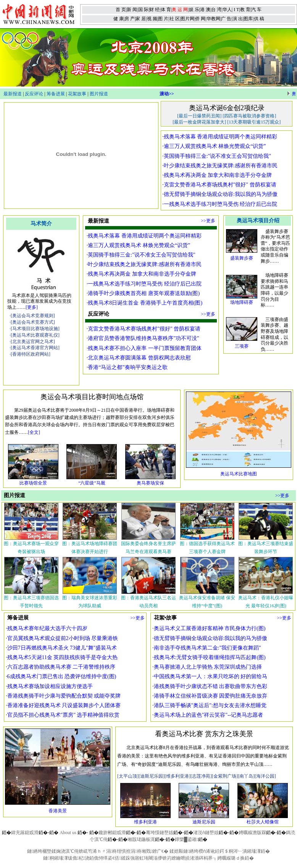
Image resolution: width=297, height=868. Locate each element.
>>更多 (208, 221)
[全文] (34, 432)
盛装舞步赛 (242, 258)
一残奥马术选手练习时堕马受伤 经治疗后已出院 (221, 204)
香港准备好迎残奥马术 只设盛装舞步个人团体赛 (64, 705)
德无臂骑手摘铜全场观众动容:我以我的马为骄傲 (221, 194)
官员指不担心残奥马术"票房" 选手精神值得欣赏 (64, 715)
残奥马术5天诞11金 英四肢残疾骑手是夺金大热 (63, 657)
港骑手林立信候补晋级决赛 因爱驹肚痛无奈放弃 (211, 696)
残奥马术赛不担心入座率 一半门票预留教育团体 (145, 348)
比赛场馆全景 (33, 483)
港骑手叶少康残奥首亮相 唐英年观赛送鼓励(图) (144, 293)
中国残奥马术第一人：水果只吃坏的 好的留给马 (211, 676)
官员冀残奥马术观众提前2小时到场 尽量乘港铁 (63, 638)
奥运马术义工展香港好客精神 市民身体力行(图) (210, 628)
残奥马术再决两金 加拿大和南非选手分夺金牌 (218, 175)
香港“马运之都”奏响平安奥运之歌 (128, 367)
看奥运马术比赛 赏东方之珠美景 (204, 734)
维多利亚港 (145, 822)
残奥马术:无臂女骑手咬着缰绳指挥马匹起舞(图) (210, 657)
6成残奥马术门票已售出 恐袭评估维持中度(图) (62, 676)
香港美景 (58, 811)
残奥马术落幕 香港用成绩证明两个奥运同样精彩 (221, 137)
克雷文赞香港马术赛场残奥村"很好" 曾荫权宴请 (220, 185)
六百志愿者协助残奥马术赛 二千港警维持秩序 (61, 667)
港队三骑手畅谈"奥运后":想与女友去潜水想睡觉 (210, 705)
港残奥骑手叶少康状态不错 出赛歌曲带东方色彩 (211, 686)
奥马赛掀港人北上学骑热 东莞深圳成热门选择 (208, 667)
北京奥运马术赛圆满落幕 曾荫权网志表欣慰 (139, 358)
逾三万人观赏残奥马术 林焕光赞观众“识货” (215, 146)
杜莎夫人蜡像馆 (263, 822)
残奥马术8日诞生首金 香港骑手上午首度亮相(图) (145, 303)
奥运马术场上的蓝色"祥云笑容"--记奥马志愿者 (209, 715)
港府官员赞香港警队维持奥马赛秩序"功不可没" (143, 338)
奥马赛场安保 (150, 483)
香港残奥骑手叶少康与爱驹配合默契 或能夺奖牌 (64, 696)
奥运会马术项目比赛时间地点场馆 (92, 397)
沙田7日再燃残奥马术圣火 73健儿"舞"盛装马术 (62, 648)
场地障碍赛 (242, 302)
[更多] (32, 307)
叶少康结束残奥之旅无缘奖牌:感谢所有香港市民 (221, 166)
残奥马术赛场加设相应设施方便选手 (50, 686)
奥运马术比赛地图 (239, 474)
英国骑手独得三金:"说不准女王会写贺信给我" (217, 156)
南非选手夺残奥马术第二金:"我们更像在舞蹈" (207, 648)
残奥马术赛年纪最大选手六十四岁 (47, 628)
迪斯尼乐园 (204, 822)
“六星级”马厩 (92, 483)
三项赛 (242, 346)
